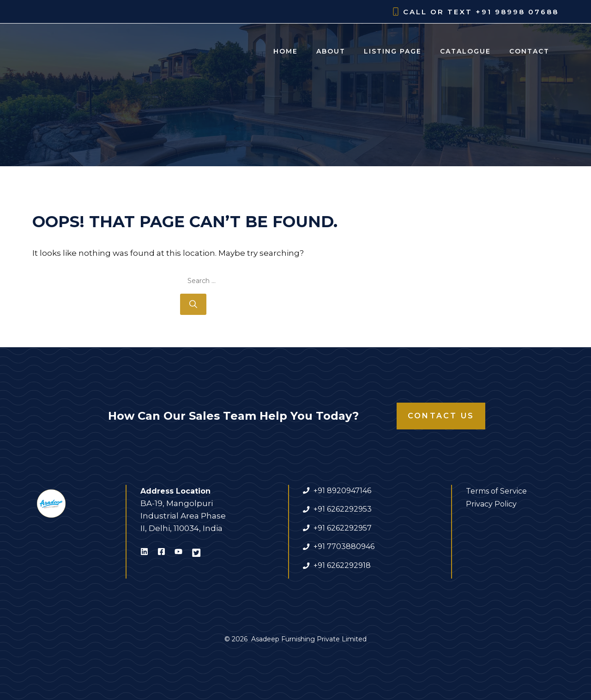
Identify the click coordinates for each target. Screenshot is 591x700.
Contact (529, 51)
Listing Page (393, 51)
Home (286, 51)
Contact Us (441, 416)
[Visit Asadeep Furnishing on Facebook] (161, 553)
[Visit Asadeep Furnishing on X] (196, 553)
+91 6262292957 (343, 528)
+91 (320, 546)
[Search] (193, 304)
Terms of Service (496, 491)
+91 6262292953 (343, 509)
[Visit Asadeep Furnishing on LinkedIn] (144, 553)
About (331, 51)
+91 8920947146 (342, 491)
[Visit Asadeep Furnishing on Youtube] (178, 553)
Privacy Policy (491, 504)
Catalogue (465, 51)
